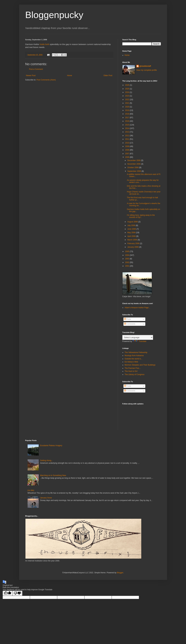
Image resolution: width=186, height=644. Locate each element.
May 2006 (132, 233)
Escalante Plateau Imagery (51, 446)
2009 (127, 146)
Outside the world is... (134, 359)
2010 (127, 143)
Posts (128, 319)
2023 (127, 96)
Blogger (120, 573)
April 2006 (132, 236)
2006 (127, 157)
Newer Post (31, 76)
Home (69, 76)
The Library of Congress (135, 374)
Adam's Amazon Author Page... (137, 308)
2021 (127, 103)
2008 (127, 150)
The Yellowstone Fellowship (136, 352)
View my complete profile (147, 70)
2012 (127, 136)
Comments (130, 324)
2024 (127, 92)
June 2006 (132, 229)
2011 (127, 139)
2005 (127, 251)
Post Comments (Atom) (46, 80)
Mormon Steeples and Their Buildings (140, 365)
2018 (127, 114)
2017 (127, 118)
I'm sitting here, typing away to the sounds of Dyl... (141, 216)
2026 (127, 85)
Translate (139, 341)
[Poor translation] (17, 593)
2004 (127, 255)
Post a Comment (36, 69)
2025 (127, 89)
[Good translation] (8, 593)
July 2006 (132, 225)
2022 (127, 100)
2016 (127, 121)
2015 (127, 125)
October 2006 (133, 168)
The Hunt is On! (131, 371)
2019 (127, 110)
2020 (127, 107)
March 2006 (132, 240)
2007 (127, 154)
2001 (127, 266)
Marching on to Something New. (53, 475)
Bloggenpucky (54, 15)
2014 (127, 128)
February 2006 (134, 243)
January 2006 (133, 247)
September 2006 (134, 171)
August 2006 (133, 222)
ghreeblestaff (145, 66)
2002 (127, 262)
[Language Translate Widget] (138, 337)
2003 (127, 259)
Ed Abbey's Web (131, 362)
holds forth (45, 44)
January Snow (46, 498)
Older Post (108, 76)
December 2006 (134, 160)
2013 (127, 132)
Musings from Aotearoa (134, 356)
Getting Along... (46, 460)
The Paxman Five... (133, 368)
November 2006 (134, 164)
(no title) (31, 490)
